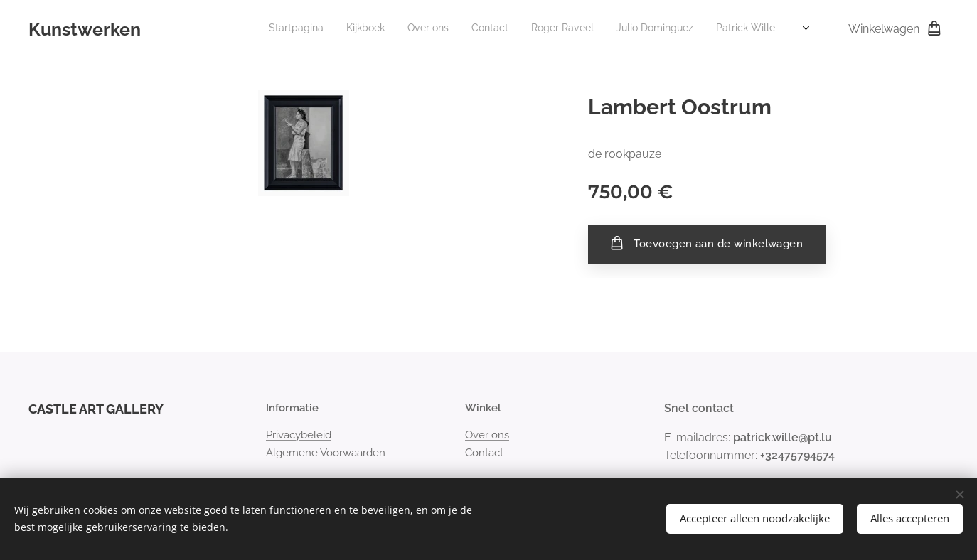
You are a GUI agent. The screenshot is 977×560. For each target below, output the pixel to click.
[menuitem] (354, 29)
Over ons (487, 435)
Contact (484, 452)
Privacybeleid (299, 435)
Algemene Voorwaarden (326, 452)
